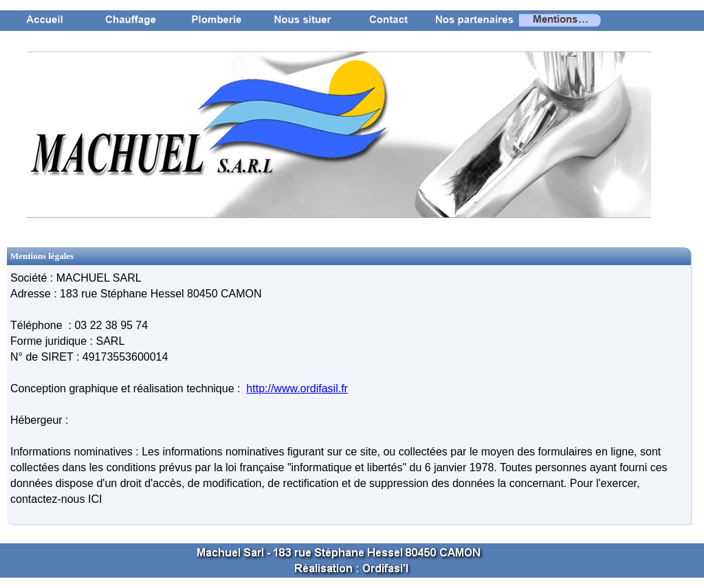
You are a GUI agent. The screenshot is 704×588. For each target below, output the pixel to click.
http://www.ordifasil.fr (297, 388)
